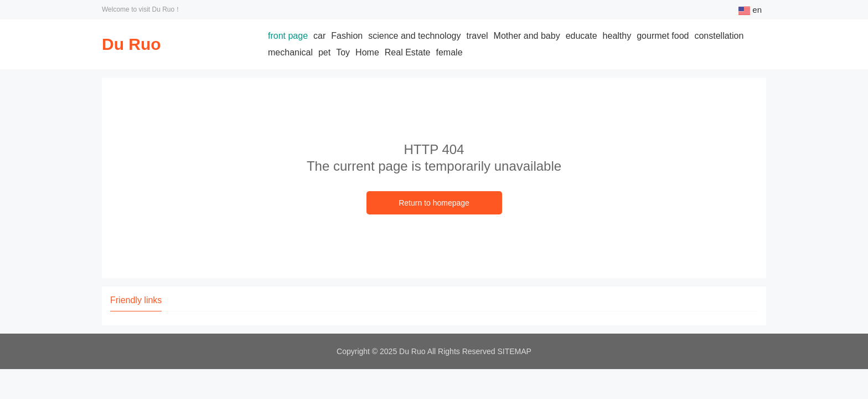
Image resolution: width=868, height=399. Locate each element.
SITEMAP (515, 351)
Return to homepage (434, 203)
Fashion (347, 36)
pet (324, 52)
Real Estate (408, 52)
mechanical (290, 52)
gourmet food (663, 36)
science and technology (414, 36)
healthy (617, 36)
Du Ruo (131, 44)
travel (477, 36)
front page (288, 36)
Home (367, 52)
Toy (343, 52)
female (449, 52)
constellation (719, 36)
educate (582, 36)
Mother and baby (527, 36)
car (319, 36)
